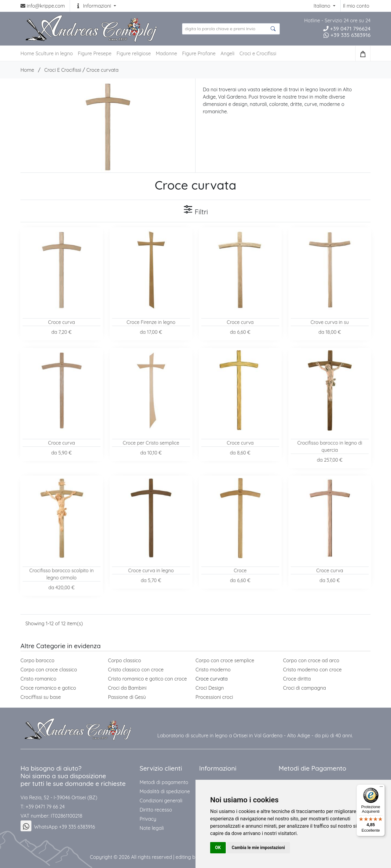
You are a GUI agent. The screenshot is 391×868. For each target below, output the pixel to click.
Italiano (322, 6)
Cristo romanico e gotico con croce (148, 679)
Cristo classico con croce (136, 670)
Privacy (148, 819)
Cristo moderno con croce (312, 670)
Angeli (227, 53)
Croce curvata (102, 70)
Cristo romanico (38, 679)
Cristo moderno (213, 670)
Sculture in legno (54, 53)
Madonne (166, 53)
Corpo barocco (37, 660)
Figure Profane (199, 53)
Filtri (195, 210)
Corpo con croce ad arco (311, 660)
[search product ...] (231, 29)
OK (218, 848)
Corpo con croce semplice (225, 660)
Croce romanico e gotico (48, 688)
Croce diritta (297, 679)
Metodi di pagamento (164, 782)
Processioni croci (214, 697)
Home (27, 70)
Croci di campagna (305, 688)
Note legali (152, 828)
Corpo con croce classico (49, 670)
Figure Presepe (95, 53)
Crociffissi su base (41, 697)
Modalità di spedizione (165, 791)
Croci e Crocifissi (258, 53)
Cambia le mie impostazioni (258, 848)
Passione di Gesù (127, 697)
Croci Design (210, 688)
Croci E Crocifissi (63, 70)
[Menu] (381, 788)
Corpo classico (125, 660)
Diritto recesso (156, 810)
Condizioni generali (161, 801)
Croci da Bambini (127, 688)
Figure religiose (133, 53)
